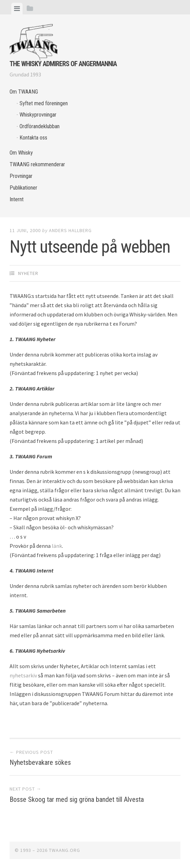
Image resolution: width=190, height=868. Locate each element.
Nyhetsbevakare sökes (40, 762)
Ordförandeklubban (40, 126)
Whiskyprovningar (38, 115)
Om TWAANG (24, 92)
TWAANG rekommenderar (37, 164)
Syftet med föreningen (44, 103)
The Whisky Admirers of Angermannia (63, 64)
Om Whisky (21, 153)
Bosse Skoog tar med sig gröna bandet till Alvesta (77, 799)
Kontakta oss (33, 138)
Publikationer (23, 188)
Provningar (21, 176)
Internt (17, 199)
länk (57, 546)
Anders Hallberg (70, 230)
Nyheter (28, 273)
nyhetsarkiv (23, 675)
